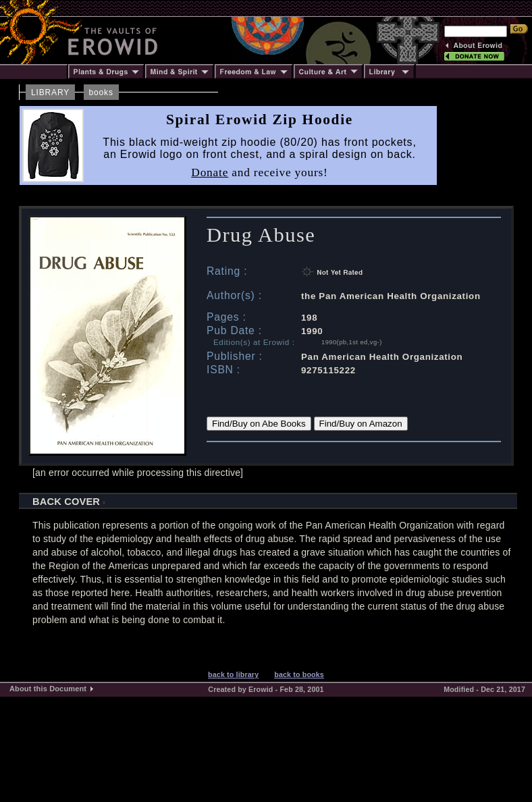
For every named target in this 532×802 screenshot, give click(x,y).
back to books (299, 674)
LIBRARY (50, 92)
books (101, 92)
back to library (233, 674)
